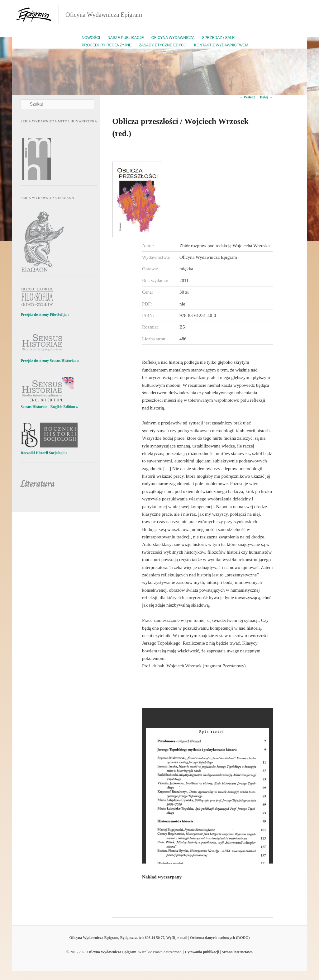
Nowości (91, 38)
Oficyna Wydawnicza (173, 38)
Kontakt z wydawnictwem (221, 45)
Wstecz (247, 97)
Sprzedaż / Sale (219, 38)
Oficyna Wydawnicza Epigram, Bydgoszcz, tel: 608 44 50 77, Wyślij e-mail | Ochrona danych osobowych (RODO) (159, 938)
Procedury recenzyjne (107, 45)
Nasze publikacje (126, 38)
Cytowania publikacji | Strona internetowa (219, 952)
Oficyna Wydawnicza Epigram (104, 15)
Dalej (266, 97)
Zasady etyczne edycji (163, 45)
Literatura (38, 484)
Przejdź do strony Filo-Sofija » (45, 315)
